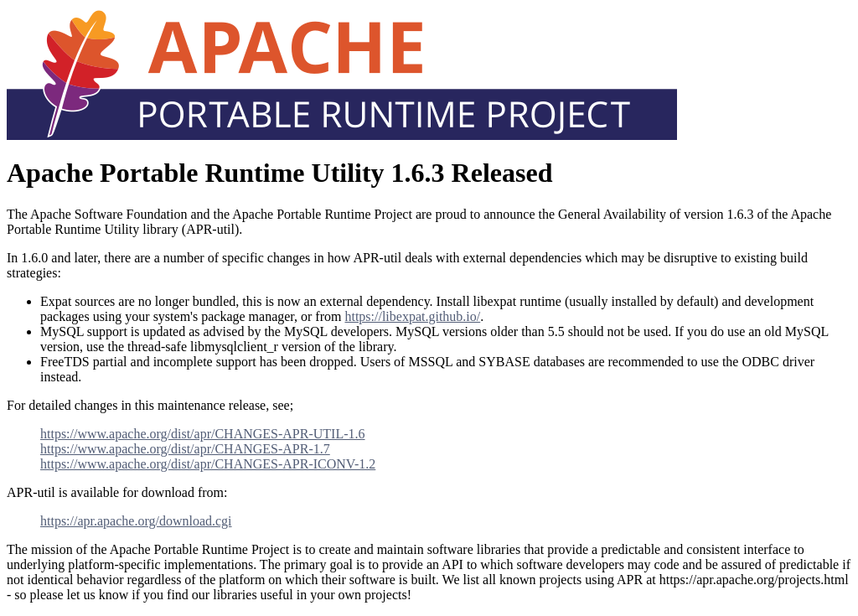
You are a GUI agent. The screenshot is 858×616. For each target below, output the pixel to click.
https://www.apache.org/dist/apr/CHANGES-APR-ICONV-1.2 (208, 464)
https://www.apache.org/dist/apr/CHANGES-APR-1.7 (185, 449)
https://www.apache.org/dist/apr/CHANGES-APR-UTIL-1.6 (203, 434)
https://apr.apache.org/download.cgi (136, 521)
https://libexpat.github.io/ (412, 316)
